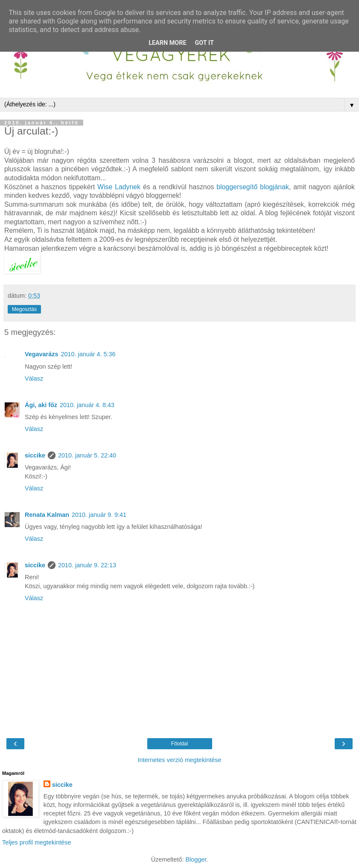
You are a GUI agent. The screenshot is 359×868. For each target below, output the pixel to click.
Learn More (167, 43)
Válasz (34, 378)
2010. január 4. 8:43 (87, 405)
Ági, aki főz (41, 405)
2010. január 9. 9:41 (99, 515)
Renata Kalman (47, 515)
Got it (204, 43)
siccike (35, 455)
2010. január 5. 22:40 (87, 455)
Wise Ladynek (120, 187)
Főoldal (179, 744)
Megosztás (24, 309)
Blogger (196, 859)
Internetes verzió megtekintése (180, 760)
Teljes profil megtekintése (37, 842)
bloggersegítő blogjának (253, 187)
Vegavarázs (41, 354)
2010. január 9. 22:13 (87, 565)
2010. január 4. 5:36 (88, 354)
